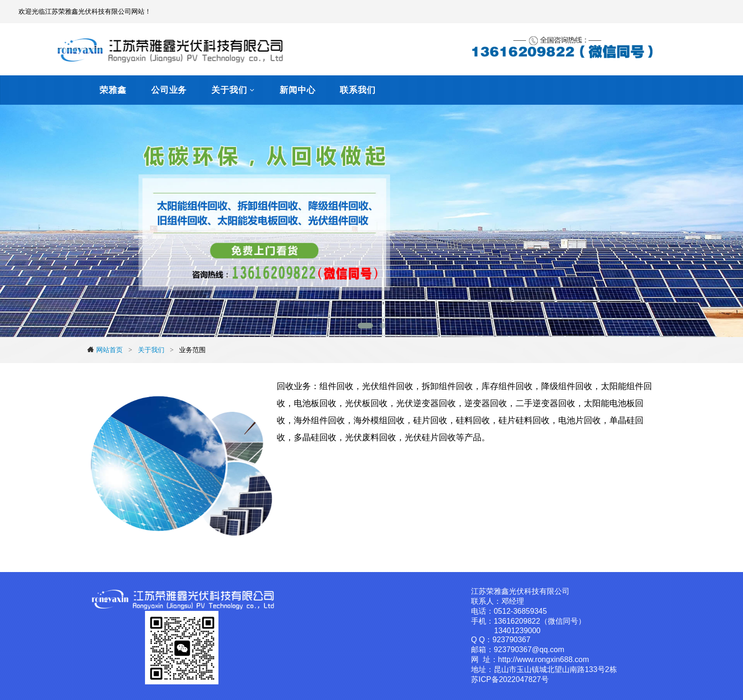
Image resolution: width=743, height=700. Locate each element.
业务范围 (192, 350)
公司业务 (169, 90)
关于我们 (229, 90)
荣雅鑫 (113, 90)
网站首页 (105, 350)
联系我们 (358, 90)
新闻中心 (298, 90)
